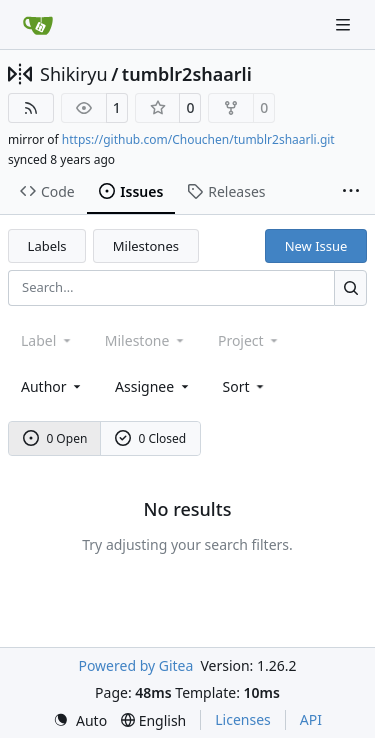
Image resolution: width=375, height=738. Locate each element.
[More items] (351, 192)
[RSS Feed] (31, 108)
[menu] (245, 386)
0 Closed (151, 438)
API (311, 719)
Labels (47, 246)
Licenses (243, 719)
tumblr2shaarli (187, 74)
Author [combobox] (52, 386)
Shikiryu (74, 74)
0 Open (55, 438)
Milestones (146, 246)
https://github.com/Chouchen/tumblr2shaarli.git (198, 139)
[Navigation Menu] (345, 24)
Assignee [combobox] (153, 386)
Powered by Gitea (135, 665)
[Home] (38, 25)
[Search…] (350, 287)
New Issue (316, 246)
